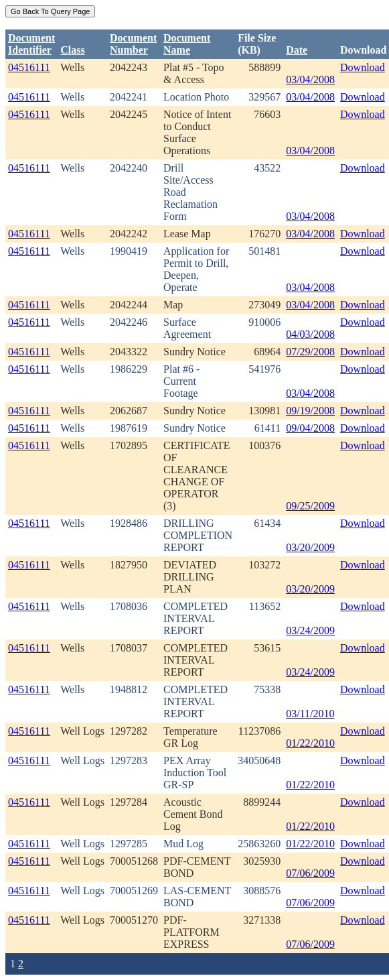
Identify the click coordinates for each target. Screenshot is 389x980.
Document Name (187, 44)
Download (363, 67)
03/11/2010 (310, 714)
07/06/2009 (310, 873)
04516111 (29, 67)
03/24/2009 (310, 630)
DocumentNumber (133, 44)
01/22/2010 (310, 743)
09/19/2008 (310, 411)
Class (72, 50)
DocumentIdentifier (31, 44)
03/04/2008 (310, 79)
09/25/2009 (310, 506)
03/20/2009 (310, 547)
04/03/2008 (310, 334)
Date (297, 50)
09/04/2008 (310, 428)
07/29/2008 (310, 352)
